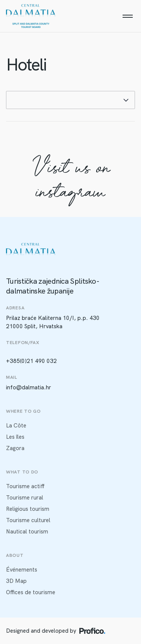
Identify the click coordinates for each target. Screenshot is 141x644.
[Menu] (127, 16)
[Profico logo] (92, 631)
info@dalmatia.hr (29, 387)
